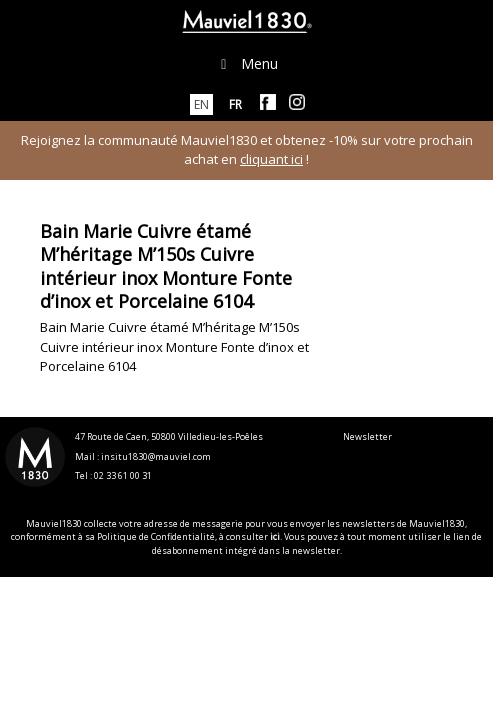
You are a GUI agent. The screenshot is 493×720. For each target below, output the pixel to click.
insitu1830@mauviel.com (156, 456)
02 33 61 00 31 (123, 475)
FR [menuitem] (235, 104)
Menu (247, 63)
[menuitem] (201, 104)
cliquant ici (271, 159)
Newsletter (367, 436)
